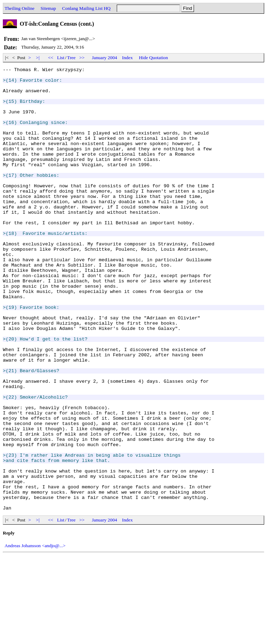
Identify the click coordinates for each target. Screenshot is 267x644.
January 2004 (105, 58)
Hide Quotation (154, 58)
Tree (71, 58)
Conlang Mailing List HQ (86, 8)
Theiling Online (20, 8)
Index (127, 58)
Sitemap (48, 8)
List (61, 58)
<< (51, 58)
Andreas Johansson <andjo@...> (35, 634)
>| (38, 58)
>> (82, 58)
